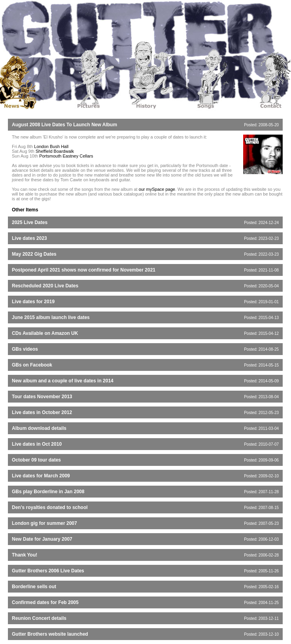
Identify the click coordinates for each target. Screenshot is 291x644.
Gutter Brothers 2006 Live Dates (48, 571)
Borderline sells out (34, 587)
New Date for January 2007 (42, 539)
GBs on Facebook (32, 365)
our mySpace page (157, 189)
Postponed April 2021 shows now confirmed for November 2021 (84, 270)
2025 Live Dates (30, 222)
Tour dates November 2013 (42, 397)
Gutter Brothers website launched (50, 634)
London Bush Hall (51, 146)
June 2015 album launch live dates (51, 317)
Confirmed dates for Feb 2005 (45, 602)
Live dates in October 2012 (42, 412)
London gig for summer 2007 (44, 523)
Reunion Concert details (39, 618)
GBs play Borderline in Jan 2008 (48, 492)
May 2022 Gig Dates (34, 254)
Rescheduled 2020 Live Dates (45, 286)
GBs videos (25, 349)
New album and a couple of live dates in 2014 (63, 381)
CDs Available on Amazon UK (45, 333)
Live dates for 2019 (33, 302)
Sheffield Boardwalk (55, 151)
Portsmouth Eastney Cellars (66, 156)
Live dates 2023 (29, 238)
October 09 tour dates (36, 460)
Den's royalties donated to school (50, 507)
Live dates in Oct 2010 (37, 444)
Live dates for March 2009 (41, 476)
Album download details (39, 428)
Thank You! (25, 555)
